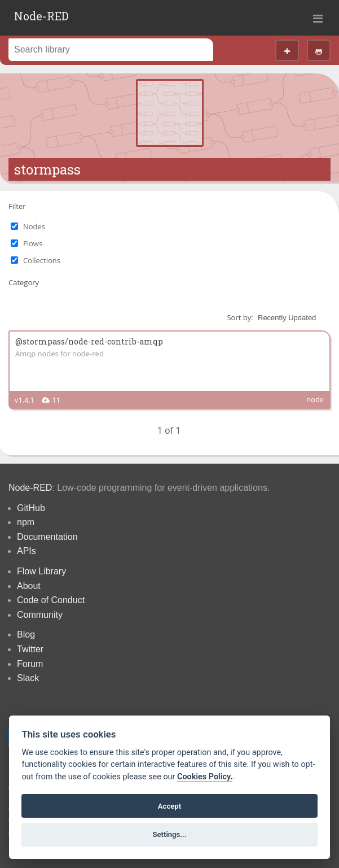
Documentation (47, 537)
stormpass (47, 169)
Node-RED (41, 16)
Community (40, 615)
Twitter (30, 649)
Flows (33, 243)
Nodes (34, 226)
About (29, 586)
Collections (42, 260)
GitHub (31, 508)
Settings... (170, 834)
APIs (27, 551)
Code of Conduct (51, 600)
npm (26, 522)
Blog (26, 634)
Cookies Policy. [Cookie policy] (205, 777)
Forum (30, 664)
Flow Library (41, 571)
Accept (170, 806)
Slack (28, 678)
